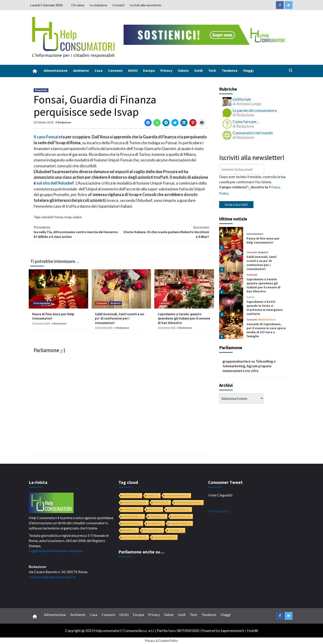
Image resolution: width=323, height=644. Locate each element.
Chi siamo (78, 5)
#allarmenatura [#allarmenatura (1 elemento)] (181, 516)
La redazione (98, 5)
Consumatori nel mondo (253, 133)
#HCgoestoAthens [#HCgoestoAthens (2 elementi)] (179, 509)
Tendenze (230, 70)
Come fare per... (246, 122)
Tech (212, 70)
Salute (183, 70)
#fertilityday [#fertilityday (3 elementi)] (161, 502)
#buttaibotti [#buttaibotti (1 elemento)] (155, 523)
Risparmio (41, 90)
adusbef (48, 217)
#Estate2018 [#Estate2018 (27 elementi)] (131, 495)
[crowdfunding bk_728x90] (205, 34)
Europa (149, 70)
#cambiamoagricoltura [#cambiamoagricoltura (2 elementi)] (189, 502)
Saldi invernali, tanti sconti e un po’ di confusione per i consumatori (120, 318)
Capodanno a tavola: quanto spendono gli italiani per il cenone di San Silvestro (184, 318)
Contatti (118, 5)
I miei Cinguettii (220, 495)
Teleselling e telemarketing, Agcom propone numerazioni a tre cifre (249, 366)
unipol (77, 217)
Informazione (42, 303)
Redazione (64, 122)
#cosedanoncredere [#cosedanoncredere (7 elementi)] (177, 495)
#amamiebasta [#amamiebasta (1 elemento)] (132, 523)
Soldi (198, 70)
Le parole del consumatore (255, 110)
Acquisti (116, 303)
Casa (98, 70)
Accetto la (258, 187)
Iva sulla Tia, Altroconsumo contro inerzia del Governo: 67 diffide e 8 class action (77, 232)
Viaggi (248, 70)
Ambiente (81, 70)
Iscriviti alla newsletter (146, 5)
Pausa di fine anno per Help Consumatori (263, 240)
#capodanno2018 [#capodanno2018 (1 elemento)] (180, 523)
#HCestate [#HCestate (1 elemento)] (176, 530)
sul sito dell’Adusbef (55, 183)
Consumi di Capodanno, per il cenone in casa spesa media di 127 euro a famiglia (266, 330)
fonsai (59, 217)
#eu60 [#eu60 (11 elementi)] (153, 495)
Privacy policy (219, 511)
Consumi (115, 70)
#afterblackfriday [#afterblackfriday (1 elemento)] (133, 516)
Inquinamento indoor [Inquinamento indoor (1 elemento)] (135, 537)
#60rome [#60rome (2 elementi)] (154, 509)
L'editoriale (242, 99)
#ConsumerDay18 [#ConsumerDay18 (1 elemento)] (165, 537)
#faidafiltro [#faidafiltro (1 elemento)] (130, 530)
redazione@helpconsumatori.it (52, 577)
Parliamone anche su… (141, 552)
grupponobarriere (237, 361)
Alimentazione (56, 70)
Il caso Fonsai (46, 137)
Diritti (133, 70)
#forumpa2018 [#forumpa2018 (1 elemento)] (153, 530)
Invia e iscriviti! (236, 204)
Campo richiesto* (234, 187)
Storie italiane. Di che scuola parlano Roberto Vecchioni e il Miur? (165, 232)
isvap (68, 217)
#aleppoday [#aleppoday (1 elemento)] (157, 516)
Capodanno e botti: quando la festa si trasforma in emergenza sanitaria (265, 308)
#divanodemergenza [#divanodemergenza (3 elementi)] (135, 502)
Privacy (166, 70)
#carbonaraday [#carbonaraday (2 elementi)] (132, 509)
